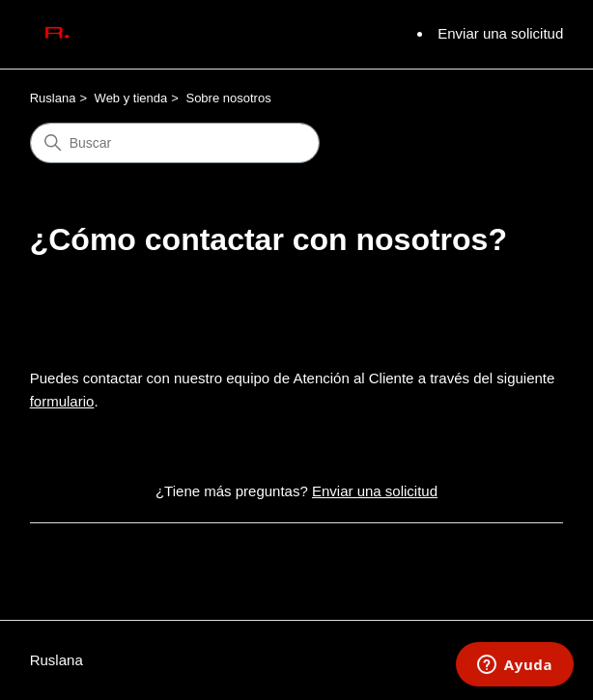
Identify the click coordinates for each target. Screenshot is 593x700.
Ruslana (53, 98)
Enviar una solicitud (500, 33)
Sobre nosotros (228, 98)
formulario (62, 401)
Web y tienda (131, 98)
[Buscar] (175, 143)
